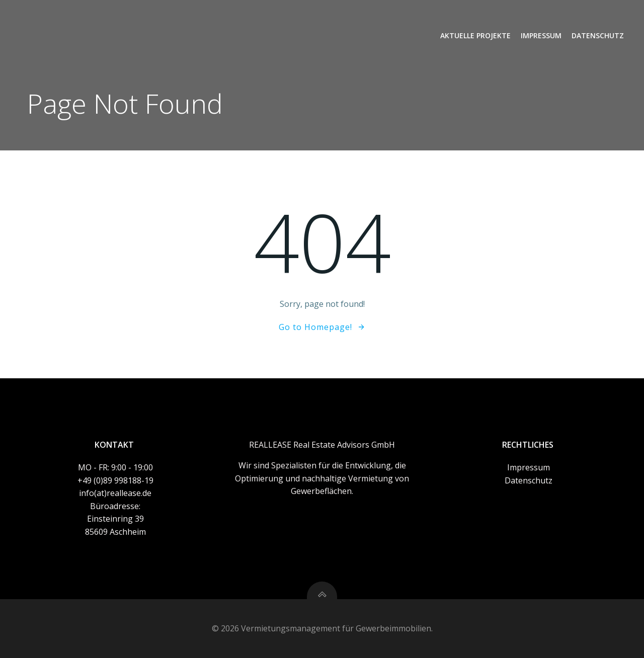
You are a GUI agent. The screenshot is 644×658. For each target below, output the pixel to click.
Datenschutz (598, 35)
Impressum (541, 35)
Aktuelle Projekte (475, 35)
